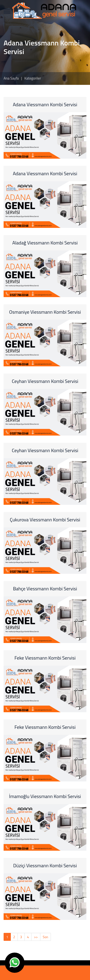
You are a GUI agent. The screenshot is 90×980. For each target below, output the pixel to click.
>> (36, 937)
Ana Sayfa (11, 78)
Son (45, 937)
